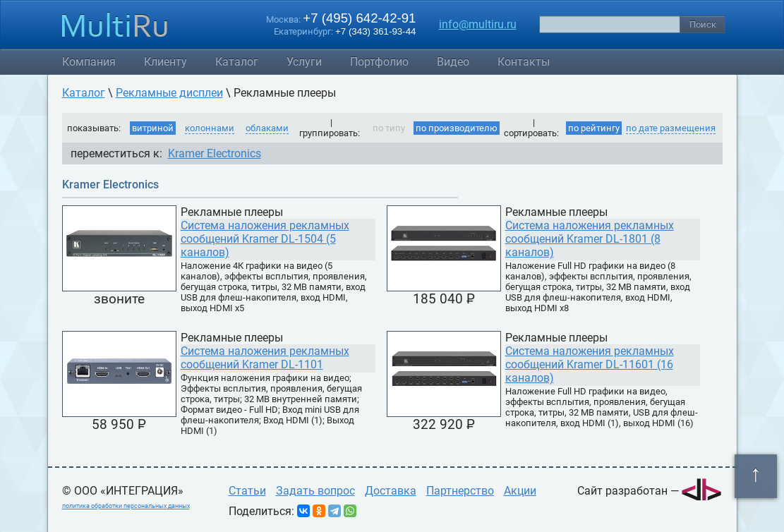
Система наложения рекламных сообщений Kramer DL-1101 (265, 358)
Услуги (304, 62)
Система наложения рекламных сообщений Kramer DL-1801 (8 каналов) (590, 239)
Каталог (237, 62)
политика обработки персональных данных (126, 506)
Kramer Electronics (215, 153)
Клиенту (165, 62)
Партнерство (460, 491)
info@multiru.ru (478, 24)
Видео (453, 62)
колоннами (210, 128)
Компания (89, 62)
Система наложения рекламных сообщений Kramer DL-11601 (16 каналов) (590, 364)
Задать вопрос (315, 491)
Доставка (391, 491)
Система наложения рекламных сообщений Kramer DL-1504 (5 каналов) (265, 239)
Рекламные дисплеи (169, 93)
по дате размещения (671, 128)
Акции (520, 491)
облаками (267, 128)
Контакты (524, 62)
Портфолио (379, 62)
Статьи (247, 491)
